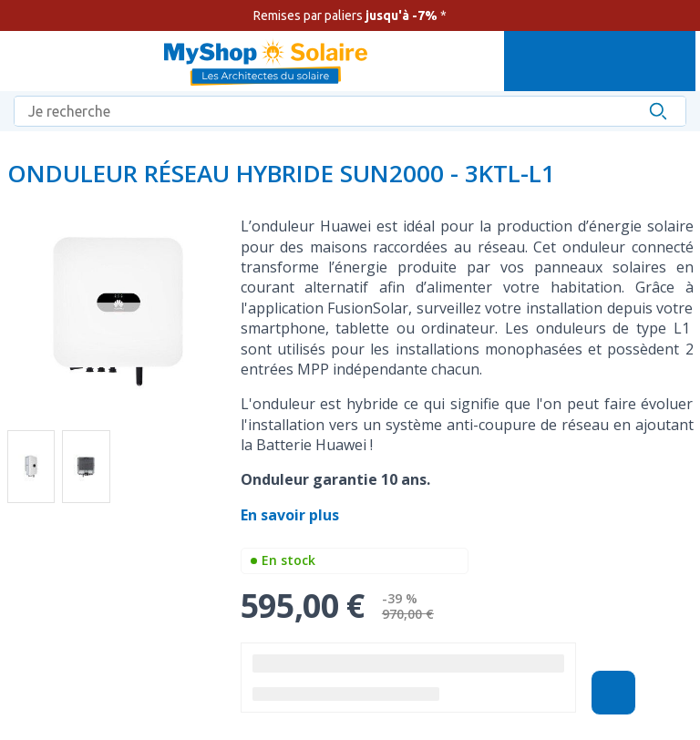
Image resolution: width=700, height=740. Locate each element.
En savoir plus (292, 515)
